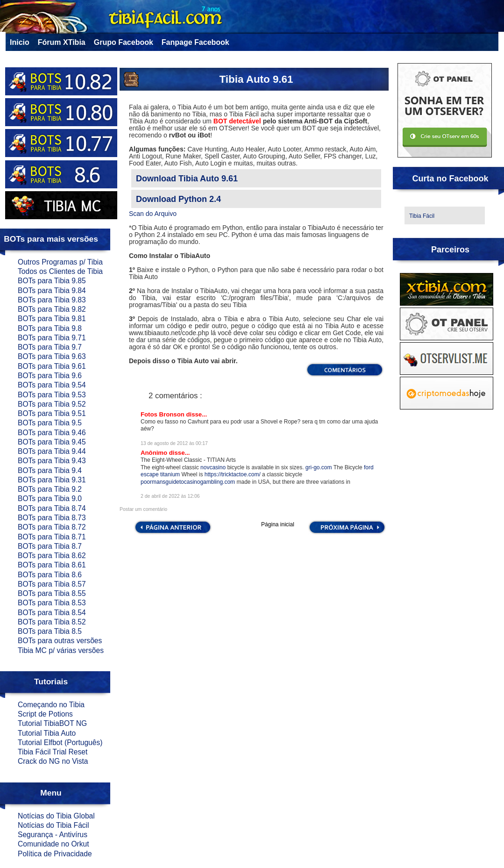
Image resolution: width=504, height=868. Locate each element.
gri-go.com (319, 467)
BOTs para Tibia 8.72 (52, 527)
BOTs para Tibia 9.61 (52, 366)
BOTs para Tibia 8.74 (52, 508)
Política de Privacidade (55, 854)
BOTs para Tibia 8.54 (52, 613)
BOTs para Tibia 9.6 (50, 376)
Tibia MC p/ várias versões (61, 650)
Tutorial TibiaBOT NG (52, 723)
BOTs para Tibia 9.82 (52, 309)
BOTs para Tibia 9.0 (50, 499)
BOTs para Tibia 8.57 (52, 584)
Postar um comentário (143, 509)
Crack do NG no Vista (53, 761)
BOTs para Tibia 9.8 (50, 328)
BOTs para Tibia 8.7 (50, 546)
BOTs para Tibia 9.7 (50, 347)
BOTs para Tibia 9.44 (52, 451)
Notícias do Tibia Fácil (53, 825)
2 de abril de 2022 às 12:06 (170, 496)
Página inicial (278, 524)
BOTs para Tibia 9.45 (52, 442)
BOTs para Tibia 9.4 (50, 470)
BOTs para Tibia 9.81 (52, 319)
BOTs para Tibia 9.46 (52, 433)
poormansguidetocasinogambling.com (188, 482)
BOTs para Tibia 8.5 (50, 631)
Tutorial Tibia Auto (47, 733)
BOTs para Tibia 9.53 (52, 395)
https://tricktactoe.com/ (233, 474)
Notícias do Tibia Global (56, 816)
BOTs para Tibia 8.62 (52, 556)
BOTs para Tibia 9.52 (52, 404)
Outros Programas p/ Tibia (60, 262)
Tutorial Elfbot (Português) (60, 742)
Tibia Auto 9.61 (256, 79)
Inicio (20, 42)
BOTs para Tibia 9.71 (52, 338)
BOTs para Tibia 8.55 (52, 593)
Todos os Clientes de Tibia (60, 271)
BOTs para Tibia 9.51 (52, 413)
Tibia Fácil (422, 216)
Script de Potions (45, 714)
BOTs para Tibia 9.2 (50, 489)
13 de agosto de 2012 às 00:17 (174, 443)
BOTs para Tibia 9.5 (50, 423)
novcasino (213, 467)
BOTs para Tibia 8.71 (52, 537)
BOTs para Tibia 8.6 (50, 575)
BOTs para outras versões (60, 641)
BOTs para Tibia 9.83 (52, 300)
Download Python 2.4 (178, 199)
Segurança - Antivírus (53, 835)
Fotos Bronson (163, 414)
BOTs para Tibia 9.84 (52, 291)
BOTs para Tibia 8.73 (52, 518)
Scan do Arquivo (153, 214)
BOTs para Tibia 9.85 (52, 281)
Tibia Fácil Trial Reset (53, 752)
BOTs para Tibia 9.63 (52, 356)
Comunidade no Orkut (53, 844)
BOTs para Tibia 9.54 (52, 385)
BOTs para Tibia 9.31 (52, 480)
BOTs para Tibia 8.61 (52, 565)
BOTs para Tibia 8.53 (52, 603)
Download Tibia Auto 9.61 (187, 179)
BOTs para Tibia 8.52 (52, 622)
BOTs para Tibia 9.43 (52, 461)
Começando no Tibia (51, 705)
